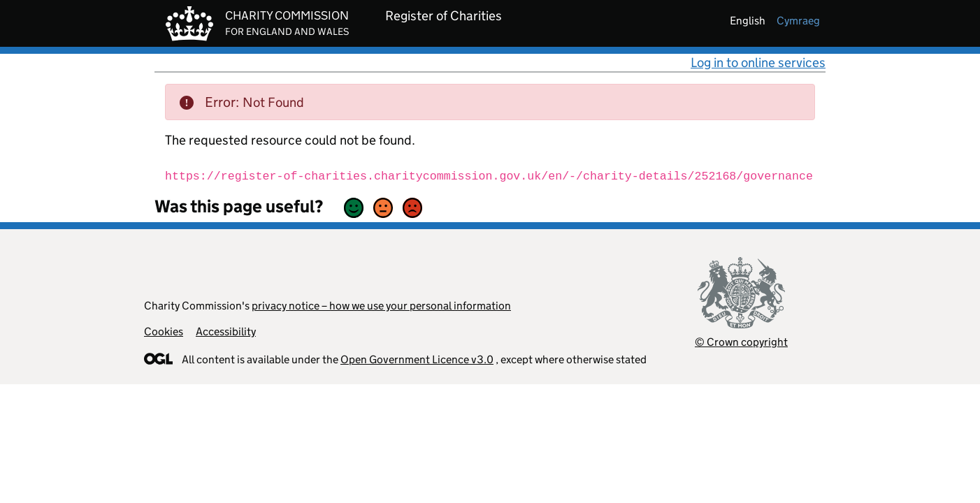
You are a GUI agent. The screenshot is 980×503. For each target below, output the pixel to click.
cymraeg (798, 21)
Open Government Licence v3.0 (417, 359)
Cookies (164, 331)
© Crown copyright (741, 342)
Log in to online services (758, 63)
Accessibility (226, 331)
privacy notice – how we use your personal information (381, 306)
